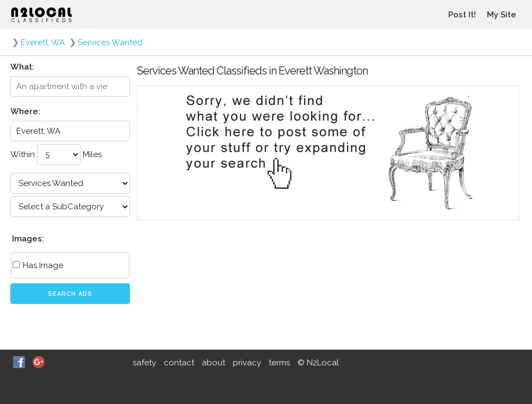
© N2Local (318, 363)
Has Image (38, 265)
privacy (247, 363)
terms (279, 363)
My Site (502, 15)
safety (144, 363)
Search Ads (70, 294)
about (214, 363)
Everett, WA (43, 42)
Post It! (462, 15)
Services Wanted (110, 42)
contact (179, 363)
